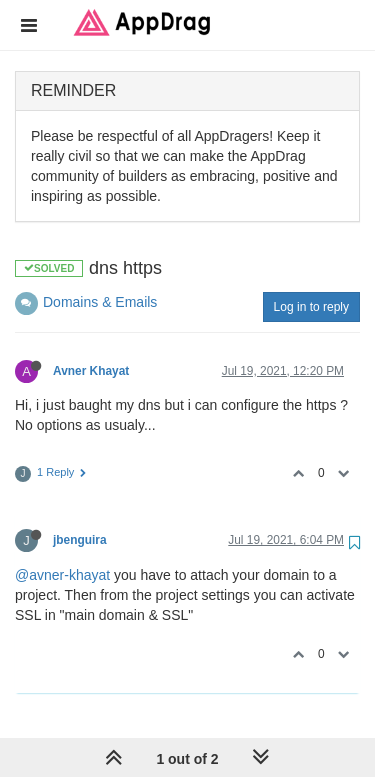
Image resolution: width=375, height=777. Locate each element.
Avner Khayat (91, 371)
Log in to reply (311, 307)
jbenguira (80, 540)
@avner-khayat (62, 575)
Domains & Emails (100, 302)
